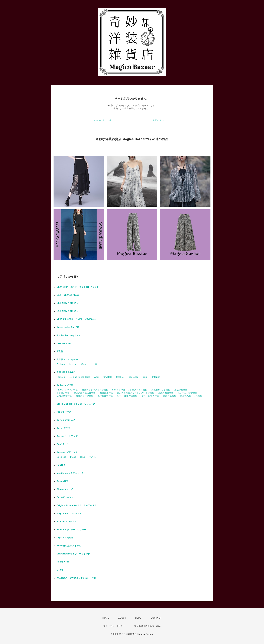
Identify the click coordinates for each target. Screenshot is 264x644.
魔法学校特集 (181, 390)
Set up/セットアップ (67, 436)
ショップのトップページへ (105, 120)
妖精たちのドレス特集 (191, 396)
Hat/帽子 (61, 465)
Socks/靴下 (63, 481)
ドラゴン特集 (63, 393)
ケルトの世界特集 (150, 396)
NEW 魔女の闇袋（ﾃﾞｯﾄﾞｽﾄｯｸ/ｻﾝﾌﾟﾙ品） (77, 319)
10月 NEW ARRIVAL (67, 311)
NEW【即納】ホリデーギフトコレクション (78, 287)
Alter (97, 377)
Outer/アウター (64, 428)
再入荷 (60, 351)
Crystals (108, 377)
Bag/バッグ (62, 444)
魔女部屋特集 (106, 393)
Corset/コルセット (66, 497)
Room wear (63, 562)
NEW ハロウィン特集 (67, 390)
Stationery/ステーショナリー (71, 530)
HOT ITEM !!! (64, 343)
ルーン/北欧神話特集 (127, 396)
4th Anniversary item (68, 335)
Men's (60, 570)
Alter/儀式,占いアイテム (69, 546)
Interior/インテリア (67, 522)
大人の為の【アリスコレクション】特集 (76, 578)
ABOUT (122, 618)
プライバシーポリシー (114, 626)
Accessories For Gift (68, 327)
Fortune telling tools (80, 377)
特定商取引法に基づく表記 (147, 626)
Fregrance (133, 377)
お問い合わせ (159, 120)
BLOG (138, 618)
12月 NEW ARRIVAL (68, 295)
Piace (73, 457)
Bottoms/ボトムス (66, 420)
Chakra (120, 377)
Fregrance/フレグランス (69, 513)
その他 (94, 364)
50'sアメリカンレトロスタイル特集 (130, 390)
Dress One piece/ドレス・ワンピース (76, 404)
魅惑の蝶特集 (170, 396)
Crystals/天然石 (65, 538)
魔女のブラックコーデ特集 (95, 390)
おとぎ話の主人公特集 (85, 393)
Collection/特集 (65, 385)
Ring (83, 457)
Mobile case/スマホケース (70, 473)
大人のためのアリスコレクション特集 (136, 393)
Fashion (61, 364)
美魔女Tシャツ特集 (161, 390)
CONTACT (156, 618)
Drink (145, 377)
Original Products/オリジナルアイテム (77, 505)
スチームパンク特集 (188, 393)
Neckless (61, 457)
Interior (73, 364)
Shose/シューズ (65, 489)
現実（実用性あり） (66, 372)
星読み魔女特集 (166, 393)
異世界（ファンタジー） (69, 360)
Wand (84, 364)
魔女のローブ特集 (85, 396)
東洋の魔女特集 (105, 396)
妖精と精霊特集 (64, 396)
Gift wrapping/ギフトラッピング (73, 554)
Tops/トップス (64, 412)
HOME (106, 618)
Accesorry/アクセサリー (69, 452)
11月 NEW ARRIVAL (67, 303)
